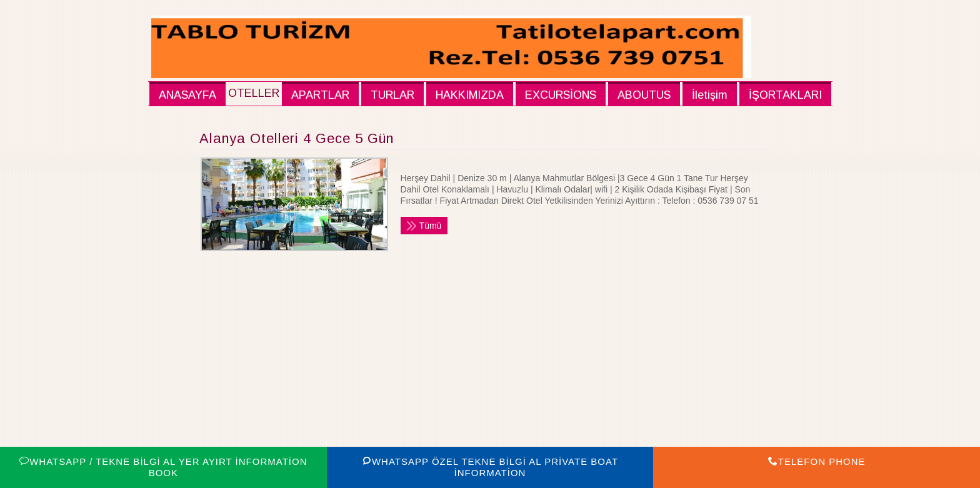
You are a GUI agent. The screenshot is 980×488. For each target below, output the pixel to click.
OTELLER (254, 93)
